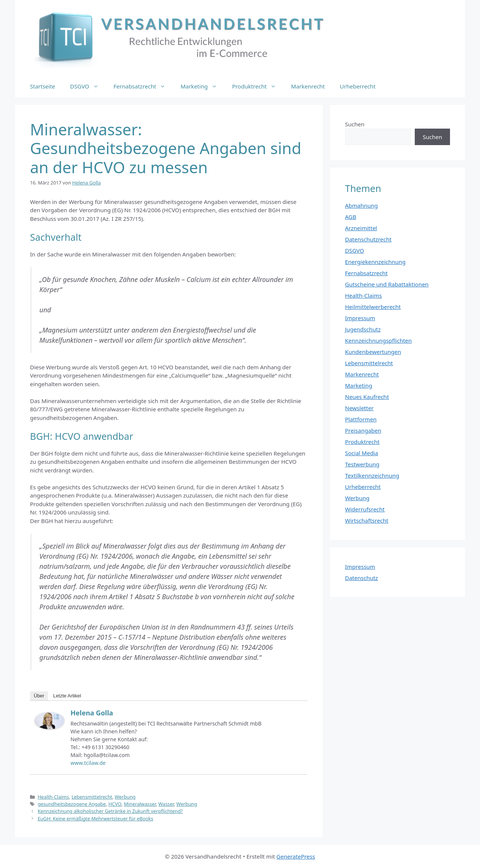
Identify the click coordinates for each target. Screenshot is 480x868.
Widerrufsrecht (365, 509)
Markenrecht (308, 86)
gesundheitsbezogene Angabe (72, 804)
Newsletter (359, 408)
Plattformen (361, 419)
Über (39, 696)
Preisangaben (363, 430)
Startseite (43, 86)
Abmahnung (361, 205)
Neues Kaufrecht (367, 397)
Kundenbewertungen (373, 352)
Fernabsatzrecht (143, 86)
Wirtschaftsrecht (367, 520)
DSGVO (88, 86)
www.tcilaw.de (88, 763)
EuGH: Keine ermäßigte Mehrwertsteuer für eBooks (95, 819)
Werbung (125, 797)
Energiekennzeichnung (375, 262)
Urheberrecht (358, 86)
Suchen (355, 124)
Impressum (360, 318)
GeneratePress (296, 856)
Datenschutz (361, 578)
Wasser (166, 804)
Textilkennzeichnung (372, 475)
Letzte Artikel (67, 696)
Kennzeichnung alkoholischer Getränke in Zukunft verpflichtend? (110, 811)
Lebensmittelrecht (92, 797)
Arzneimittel (361, 228)
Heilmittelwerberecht (373, 307)
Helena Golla (92, 713)
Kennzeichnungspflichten (378, 340)
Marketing (202, 86)
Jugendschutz (363, 329)
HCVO (115, 804)
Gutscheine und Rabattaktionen (387, 284)
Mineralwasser (140, 804)
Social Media (361, 453)
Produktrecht (258, 86)
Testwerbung (362, 464)
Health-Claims (53, 797)
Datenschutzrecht (368, 239)
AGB (351, 217)
